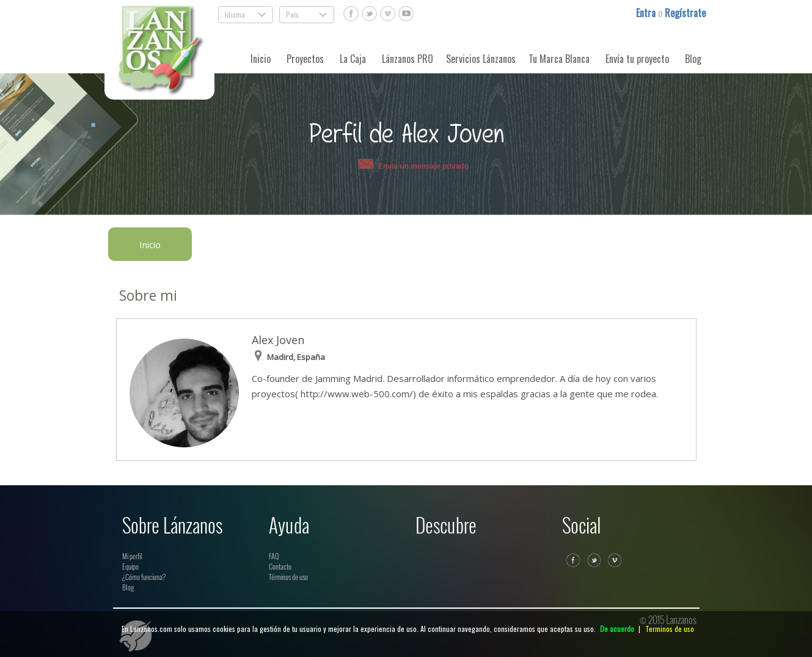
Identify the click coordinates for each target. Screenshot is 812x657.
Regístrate (685, 13)
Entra (647, 13)
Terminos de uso (670, 629)
